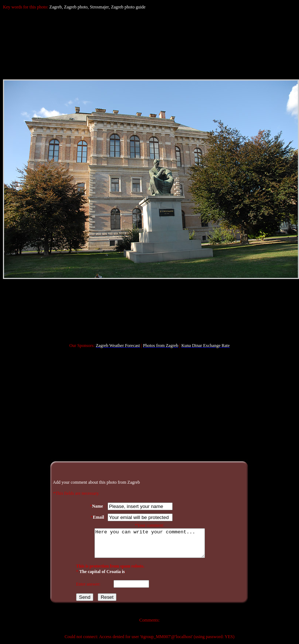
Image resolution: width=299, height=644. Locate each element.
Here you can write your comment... (149, 543)
